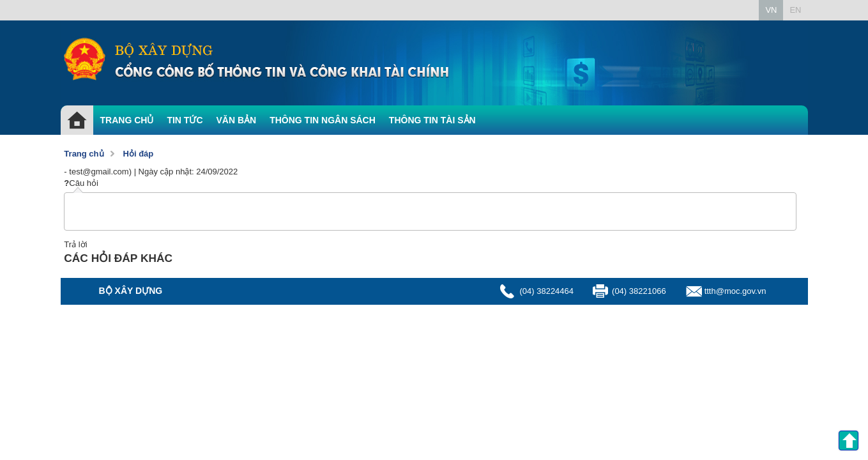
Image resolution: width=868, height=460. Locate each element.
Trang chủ (84, 154)
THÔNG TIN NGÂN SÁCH (323, 120)
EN (795, 10)
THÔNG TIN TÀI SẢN (432, 120)
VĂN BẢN (237, 120)
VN (771, 10)
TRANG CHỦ (127, 120)
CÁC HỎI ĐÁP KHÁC (118, 258)
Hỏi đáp (139, 154)
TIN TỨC (185, 120)
